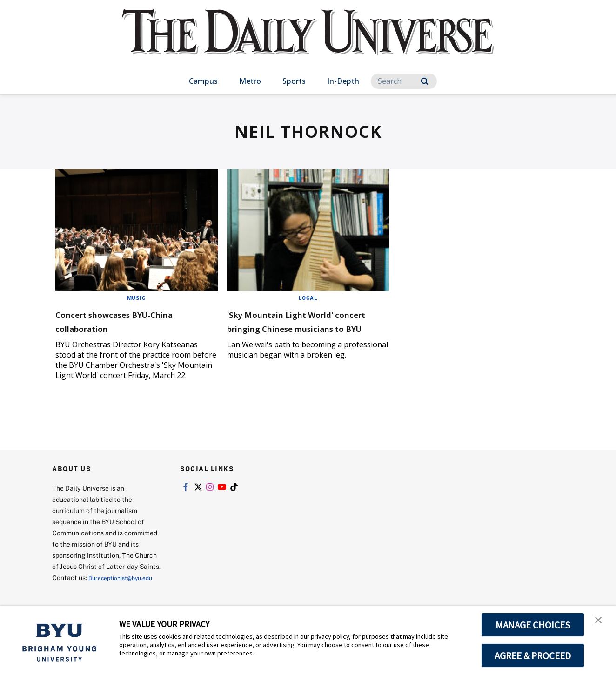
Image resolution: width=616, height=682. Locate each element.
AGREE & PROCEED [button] (533, 655)
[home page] (308, 42)
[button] (601, 622)
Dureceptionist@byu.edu (90, 589)
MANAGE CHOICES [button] (533, 625)
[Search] (404, 81)
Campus (203, 81)
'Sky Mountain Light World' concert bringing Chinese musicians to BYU (301, 327)
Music (137, 297)
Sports (294, 81)
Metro (250, 81)
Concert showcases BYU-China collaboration (122, 321)
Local (308, 297)
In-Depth (343, 81)
